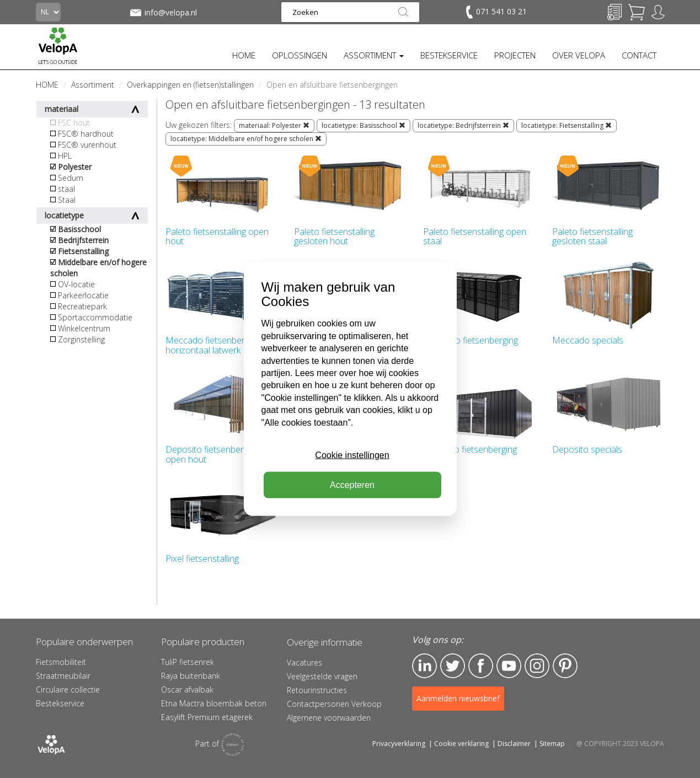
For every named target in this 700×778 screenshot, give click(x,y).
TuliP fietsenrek (188, 662)
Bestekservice (60, 703)
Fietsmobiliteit (61, 662)
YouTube (509, 666)
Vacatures (304, 662)
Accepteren (352, 485)
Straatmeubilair (63, 676)
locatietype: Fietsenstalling (567, 125)
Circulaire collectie (68, 690)
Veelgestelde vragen (322, 676)
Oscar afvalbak (187, 690)
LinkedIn (424, 666)
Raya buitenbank (191, 676)
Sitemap (552, 744)
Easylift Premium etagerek (207, 717)
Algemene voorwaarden (329, 718)
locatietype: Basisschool (364, 125)
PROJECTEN (515, 55)
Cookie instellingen (352, 455)
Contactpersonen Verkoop (334, 704)
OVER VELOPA (579, 55)
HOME (244, 55)
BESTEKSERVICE (449, 55)
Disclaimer (514, 744)
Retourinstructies (317, 690)
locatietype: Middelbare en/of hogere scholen (246, 139)
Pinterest (565, 666)
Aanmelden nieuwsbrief (458, 698)
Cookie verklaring (461, 744)
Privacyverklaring (399, 744)
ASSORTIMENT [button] (374, 55)
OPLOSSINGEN (300, 55)
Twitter (453, 666)
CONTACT (639, 55)
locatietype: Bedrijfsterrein (463, 125)
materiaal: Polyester (274, 125)
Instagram (537, 666)
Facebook (481, 666)
